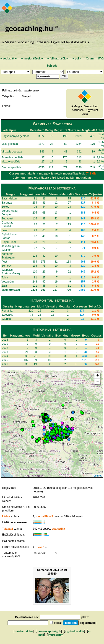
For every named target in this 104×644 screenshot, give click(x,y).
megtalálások (32, 58)
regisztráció (88, 623)
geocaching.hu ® (32, 28)
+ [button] (98, 376)
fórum (90, 58)
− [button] (98, 381)
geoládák (9, 58)
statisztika (58, 529)
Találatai (8, 529)
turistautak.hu (23, 631)
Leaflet (97, 476)
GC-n (41, 547)
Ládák (6, 516)
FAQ (101, 58)
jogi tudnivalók (75, 631)
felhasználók (58, 58)
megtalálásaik (45, 516)
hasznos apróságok (49, 631)
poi (77, 58)
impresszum (56, 635)
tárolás (58, 623)
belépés (52, 66)
